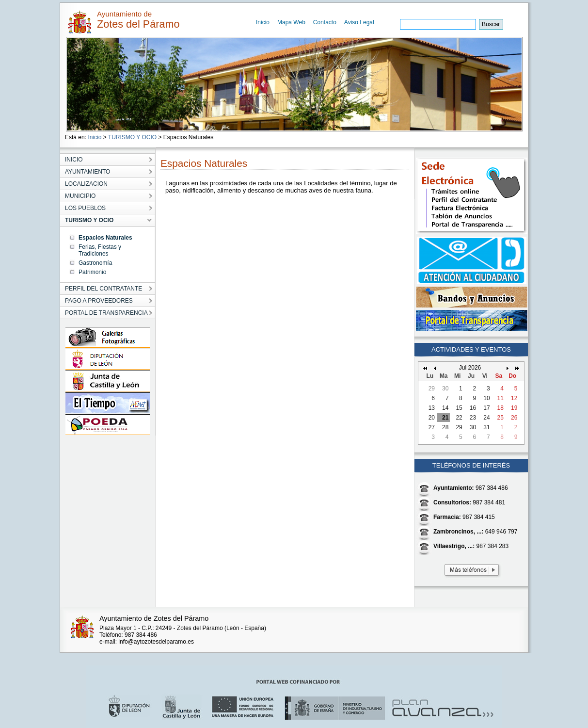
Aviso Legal (359, 22)
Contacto (325, 22)
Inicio (263, 22)
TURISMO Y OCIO (132, 137)
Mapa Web (291, 22)
